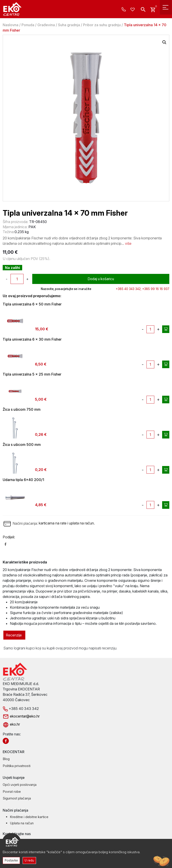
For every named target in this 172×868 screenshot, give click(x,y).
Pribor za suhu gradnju (102, 25)
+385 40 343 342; (129, 289)
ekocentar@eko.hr (21, 716)
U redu (30, 860)
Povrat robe (12, 792)
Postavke (11, 860)
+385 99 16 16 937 (156, 289)
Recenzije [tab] (14, 636)
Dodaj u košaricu (101, 279)
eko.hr (11, 725)
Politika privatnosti (17, 766)
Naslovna (11, 25)
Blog (6, 759)
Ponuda (28, 25)
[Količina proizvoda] (17, 279)
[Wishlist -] (133, 10)
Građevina (46, 25)
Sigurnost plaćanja (17, 799)
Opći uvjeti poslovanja (20, 785)
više (128, 243)
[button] (164, 42)
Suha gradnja (69, 25)
